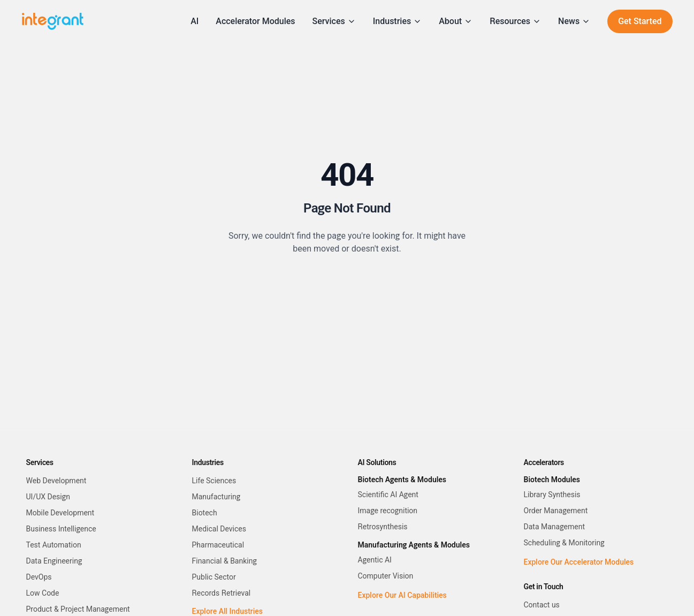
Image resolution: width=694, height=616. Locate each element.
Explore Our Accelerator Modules (579, 562)
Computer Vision (386, 576)
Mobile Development (60, 513)
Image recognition (388, 511)
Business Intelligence (61, 529)
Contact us (542, 605)
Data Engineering (54, 561)
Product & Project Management (78, 609)
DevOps (39, 577)
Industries (397, 21)
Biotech (205, 513)
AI (195, 21)
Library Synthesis (552, 495)
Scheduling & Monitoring (564, 543)
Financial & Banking (224, 561)
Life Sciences (214, 481)
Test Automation (54, 545)
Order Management (556, 511)
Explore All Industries (228, 611)
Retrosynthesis (383, 527)
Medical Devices (219, 529)
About (456, 21)
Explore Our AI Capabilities (402, 595)
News (574, 21)
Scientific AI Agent (388, 495)
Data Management (555, 527)
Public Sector (214, 577)
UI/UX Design (48, 497)
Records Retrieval (222, 593)
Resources (515, 21)
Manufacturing (216, 497)
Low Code (43, 593)
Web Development (56, 481)
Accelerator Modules (255, 21)
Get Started (640, 21)
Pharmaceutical (218, 545)
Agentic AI (375, 560)
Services (334, 21)
